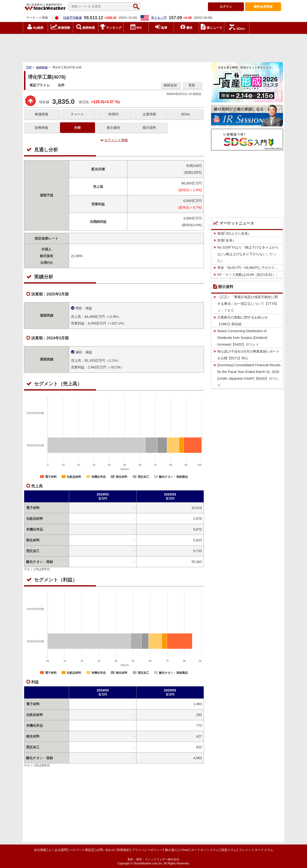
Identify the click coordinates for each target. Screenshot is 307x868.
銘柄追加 (170, 85)
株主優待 (113, 128)
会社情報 (40, 850)
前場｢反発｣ (226, 240)
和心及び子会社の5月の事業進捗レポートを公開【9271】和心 (248, 355)
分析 (77, 128)
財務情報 (41, 128)
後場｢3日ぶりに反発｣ (233, 233)
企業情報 (149, 114)
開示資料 (149, 128)
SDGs (185, 114)
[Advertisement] (153, 47)
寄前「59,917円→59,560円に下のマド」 (248, 268)
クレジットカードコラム (256, 850)
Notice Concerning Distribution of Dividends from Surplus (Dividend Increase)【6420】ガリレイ (242, 338)
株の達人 (171, 850)
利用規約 (123, 850)
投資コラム (229, 850)
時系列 (113, 114)
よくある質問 (58, 850)
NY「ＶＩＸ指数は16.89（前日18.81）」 (248, 275)
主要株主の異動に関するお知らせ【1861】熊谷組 (242, 321)
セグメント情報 (114, 140)
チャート (77, 114)
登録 (263, 7)
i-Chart (184, 850)
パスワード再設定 (82, 850)
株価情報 (41, 114)
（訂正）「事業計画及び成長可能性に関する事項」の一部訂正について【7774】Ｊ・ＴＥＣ (248, 304)
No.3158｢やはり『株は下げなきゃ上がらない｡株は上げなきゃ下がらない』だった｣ (248, 254)
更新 (192, 85)
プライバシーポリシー (147, 850)
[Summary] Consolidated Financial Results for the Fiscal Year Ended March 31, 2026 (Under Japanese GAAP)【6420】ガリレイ (249, 375)
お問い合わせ (106, 850)
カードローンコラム (205, 850)
